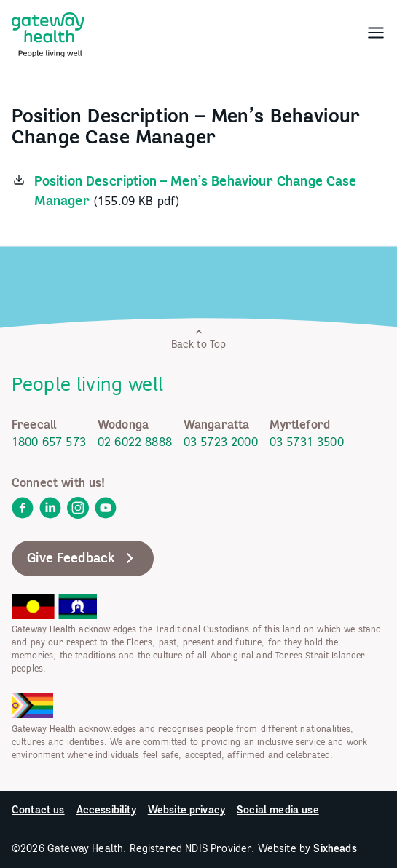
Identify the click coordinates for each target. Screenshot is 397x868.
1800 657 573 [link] (49, 442)
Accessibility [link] (106, 810)
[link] (48, 32)
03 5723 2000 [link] (221, 442)
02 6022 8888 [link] (135, 442)
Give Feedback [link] (83, 558)
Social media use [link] (278, 810)
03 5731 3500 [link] (307, 442)
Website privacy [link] (186, 810)
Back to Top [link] (199, 339)
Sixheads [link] (335, 848)
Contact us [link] (38, 810)
